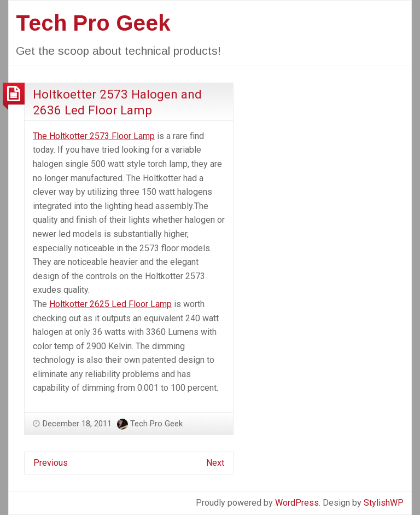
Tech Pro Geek (93, 23)
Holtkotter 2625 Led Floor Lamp (110, 304)
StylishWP (384, 503)
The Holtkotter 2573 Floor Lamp (94, 136)
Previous (51, 463)
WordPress (297, 503)
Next (215, 463)
